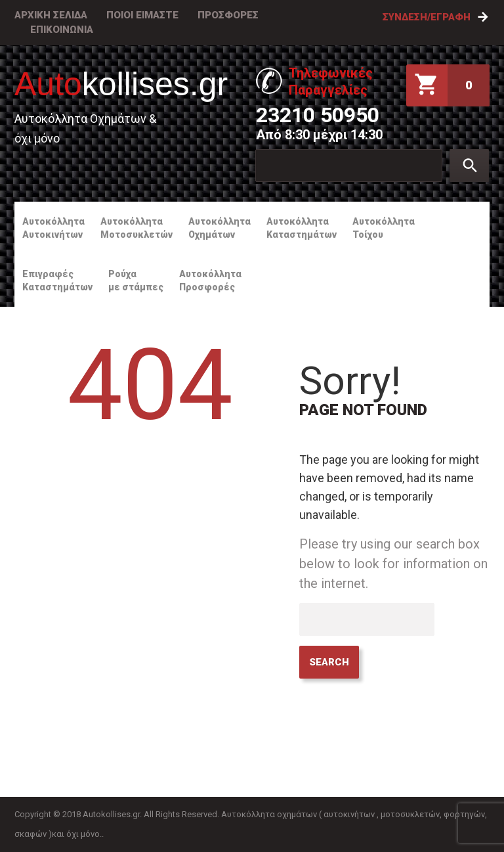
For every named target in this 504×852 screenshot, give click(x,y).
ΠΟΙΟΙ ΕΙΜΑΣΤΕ (142, 15)
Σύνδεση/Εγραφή (427, 17)
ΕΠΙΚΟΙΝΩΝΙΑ (62, 30)
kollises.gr (121, 84)
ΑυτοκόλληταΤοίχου (384, 228)
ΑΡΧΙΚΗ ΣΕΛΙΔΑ (51, 15)
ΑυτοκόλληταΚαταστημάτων (302, 228)
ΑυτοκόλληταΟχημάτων (220, 228)
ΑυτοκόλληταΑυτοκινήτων (53, 228)
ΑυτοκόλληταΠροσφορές (210, 280)
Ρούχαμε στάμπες (136, 280)
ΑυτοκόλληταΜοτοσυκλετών (136, 228)
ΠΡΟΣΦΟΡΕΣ (228, 15)
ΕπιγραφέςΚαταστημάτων (57, 280)
